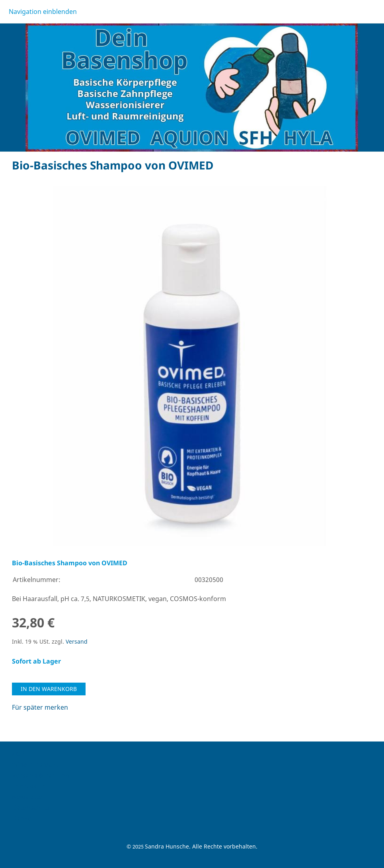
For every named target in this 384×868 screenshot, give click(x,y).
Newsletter (28, 797)
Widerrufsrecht (35, 765)
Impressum (29, 786)
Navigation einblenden (43, 12)
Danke (22, 818)
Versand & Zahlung (41, 775)
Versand (77, 641)
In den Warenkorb (49, 689)
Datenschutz (31, 808)
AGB (18, 754)
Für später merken (40, 707)
